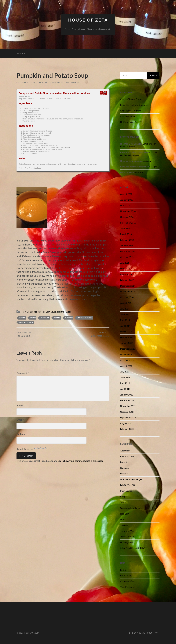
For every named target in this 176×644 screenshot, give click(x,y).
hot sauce (45, 318)
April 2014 (125, 326)
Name (20, 405)
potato (57, 318)
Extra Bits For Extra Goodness (134, 105)
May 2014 (125, 320)
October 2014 (127, 297)
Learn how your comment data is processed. (81, 461)
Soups (53, 312)
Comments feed (128, 581)
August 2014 (126, 303)
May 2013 (125, 383)
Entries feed (126, 575)
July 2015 (125, 263)
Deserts (124, 473)
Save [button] (102, 93)
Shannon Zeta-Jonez (51, 82)
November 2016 (128, 211)
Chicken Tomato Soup (130, 99)
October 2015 (127, 257)
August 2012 (126, 423)
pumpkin (69, 318)
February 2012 (127, 429)
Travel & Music (127, 537)
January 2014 (127, 343)
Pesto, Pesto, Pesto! (100, 334)
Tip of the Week (64, 312)
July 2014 (125, 309)
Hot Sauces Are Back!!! (131, 122)
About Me (22, 53)
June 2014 (125, 314)
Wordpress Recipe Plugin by (30, 168)
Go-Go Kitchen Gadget (131, 479)
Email (20, 420)
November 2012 (128, 406)
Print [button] (106, 93)
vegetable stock (84, 318)
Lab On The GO (128, 485)
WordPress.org (127, 587)
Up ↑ (157, 633)
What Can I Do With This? (132, 548)
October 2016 (127, 217)
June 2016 (125, 228)
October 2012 (127, 412)
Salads (123, 502)
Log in (123, 570)
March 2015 (126, 274)
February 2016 (127, 240)
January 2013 (127, 395)
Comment (23, 373)
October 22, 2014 (26, 82)
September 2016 (128, 223)
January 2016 (127, 246)
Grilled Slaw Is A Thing (131, 111)
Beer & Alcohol (127, 456)
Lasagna (147, 161)
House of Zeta (88, 20)
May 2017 (125, 205)
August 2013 (126, 366)
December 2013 (128, 349)
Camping (124, 468)
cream (33, 318)
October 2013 (127, 360)
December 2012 (128, 400)
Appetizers (125, 451)
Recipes (37, 312)
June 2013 (125, 377)
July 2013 (125, 372)
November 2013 (128, 354)
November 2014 (128, 291)
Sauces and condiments (131, 508)
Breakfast (125, 462)
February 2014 (127, 337)
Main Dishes (27, 312)
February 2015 (127, 280)
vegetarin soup (26, 322)
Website (21, 434)
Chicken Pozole (127, 116)
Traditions (139, 172)
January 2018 (127, 200)
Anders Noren (145, 633)
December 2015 (128, 251)
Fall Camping (24, 334)
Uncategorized (127, 542)
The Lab (124, 525)
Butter (22, 318)
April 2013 (125, 389)
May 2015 (125, 268)
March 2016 (126, 234)
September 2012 (128, 418)
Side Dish (46, 312)
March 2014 (126, 332)
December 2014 (128, 286)
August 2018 (126, 194)
